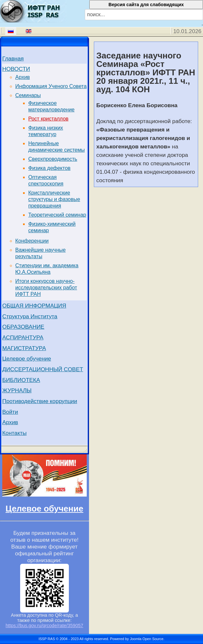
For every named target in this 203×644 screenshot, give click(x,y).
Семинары (28, 95)
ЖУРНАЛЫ (17, 390)
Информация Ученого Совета (51, 86)
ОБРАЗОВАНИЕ (23, 327)
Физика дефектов (49, 168)
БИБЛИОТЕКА (21, 380)
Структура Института (30, 316)
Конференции (32, 241)
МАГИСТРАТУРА (24, 348)
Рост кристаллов (48, 119)
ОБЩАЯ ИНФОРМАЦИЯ (34, 306)
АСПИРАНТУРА (23, 337)
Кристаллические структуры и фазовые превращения (54, 199)
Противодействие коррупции (40, 401)
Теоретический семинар (57, 215)
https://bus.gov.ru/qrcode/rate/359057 (44, 625)
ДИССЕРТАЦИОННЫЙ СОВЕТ (43, 369)
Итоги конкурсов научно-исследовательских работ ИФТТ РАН (46, 288)
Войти (10, 412)
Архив (23, 77)
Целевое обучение (27, 359)
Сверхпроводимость (53, 159)
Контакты (14, 433)
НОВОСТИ (16, 69)
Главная (13, 58)
